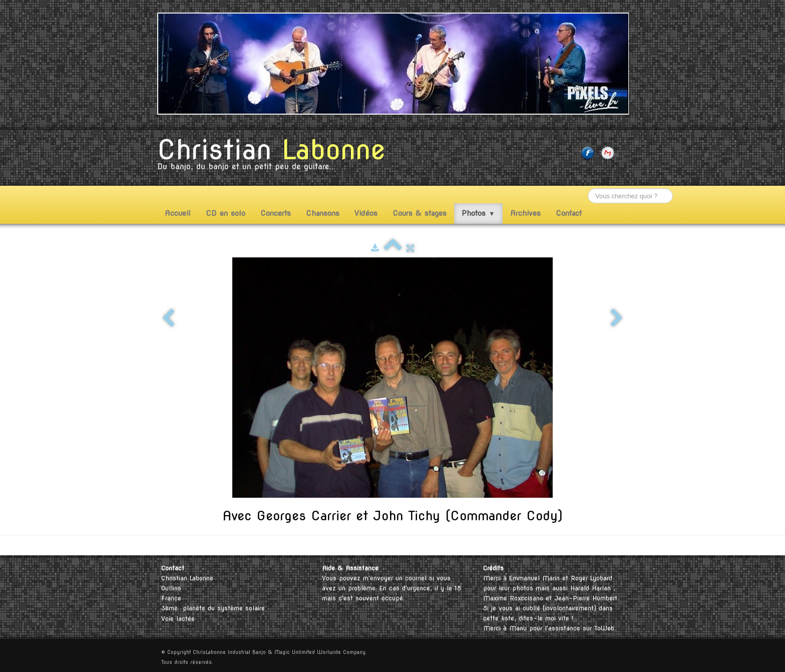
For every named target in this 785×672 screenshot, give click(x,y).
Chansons (323, 213)
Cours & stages (420, 213)
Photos (478, 213)
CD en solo (226, 213)
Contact (569, 213)
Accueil (178, 213)
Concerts (276, 213)
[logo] (275, 157)
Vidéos (366, 213)
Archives (525, 213)
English (597, 545)
